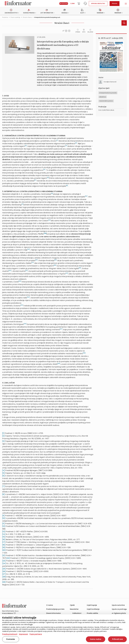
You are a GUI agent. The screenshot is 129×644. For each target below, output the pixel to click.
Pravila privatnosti (10, 634)
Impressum (23, 634)
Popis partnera (36, 634)
